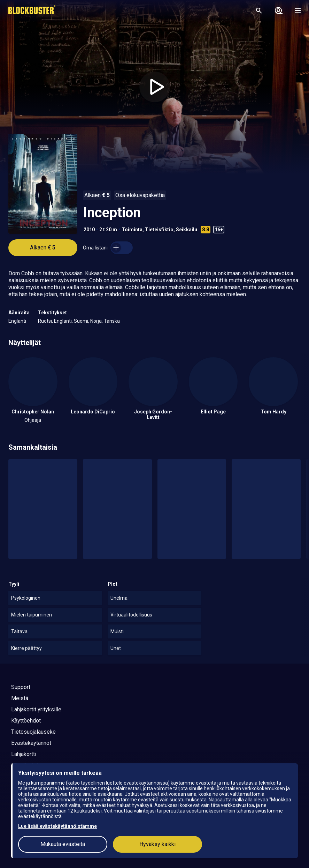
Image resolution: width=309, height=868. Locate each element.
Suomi (81, 321)
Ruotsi (45, 321)
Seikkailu (187, 230)
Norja (96, 321)
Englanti (17, 321)
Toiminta (132, 230)
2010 (89, 230)
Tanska (112, 321)
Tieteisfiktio (159, 230)
